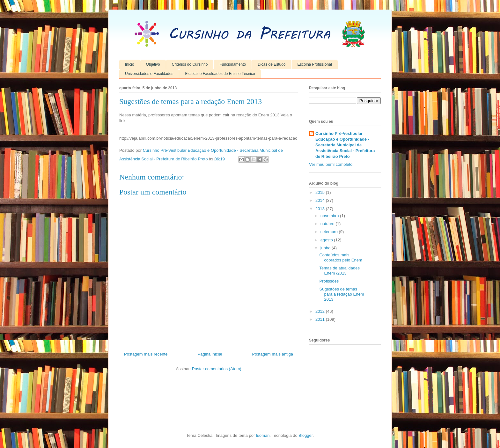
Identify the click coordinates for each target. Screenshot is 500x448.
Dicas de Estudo (272, 64)
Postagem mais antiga (272, 354)
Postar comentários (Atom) (217, 369)
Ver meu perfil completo (331, 164)
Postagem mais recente (146, 354)
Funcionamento (233, 64)
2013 (321, 209)
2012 (321, 311)
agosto (327, 240)
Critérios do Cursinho (190, 64)
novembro (330, 216)
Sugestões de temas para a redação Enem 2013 (342, 294)
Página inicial (210, 354)
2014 (321, 200)
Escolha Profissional (315, 64)
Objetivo (153, 64)
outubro (328, 224)
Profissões (329, 281)
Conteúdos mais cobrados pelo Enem (341, 257)
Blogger (305, 435)
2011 (321, 319)
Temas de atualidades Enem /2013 (339, 271)
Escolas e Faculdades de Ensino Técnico (220, 74)
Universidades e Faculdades (149, 74)
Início (130, 64)
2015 (321, 192)
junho (326, 248)
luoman (263, 435)
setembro (330, 232)
